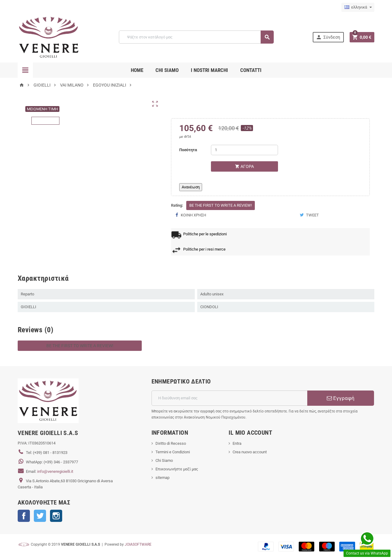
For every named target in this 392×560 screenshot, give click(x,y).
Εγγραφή (341, 398)
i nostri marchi (209, 70)
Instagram (56, 516)
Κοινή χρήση (191, 215)
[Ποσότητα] (244, 150)
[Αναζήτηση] (196, 37)
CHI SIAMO (167, 70)
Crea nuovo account (250, 452)
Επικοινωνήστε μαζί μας (177, 469)
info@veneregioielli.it (55, 471)
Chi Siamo (164, 460)
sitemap (162, 478)
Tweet (309, 215)
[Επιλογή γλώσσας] (358, 7)
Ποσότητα (188, 150)
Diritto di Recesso (171, 443)
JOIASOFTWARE (138, 544)
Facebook (24, 516)
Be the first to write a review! (221, 205)
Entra (237, 443)
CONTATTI (251, 70)
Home (137, 70)
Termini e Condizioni (173, 452)
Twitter (40, 516)
